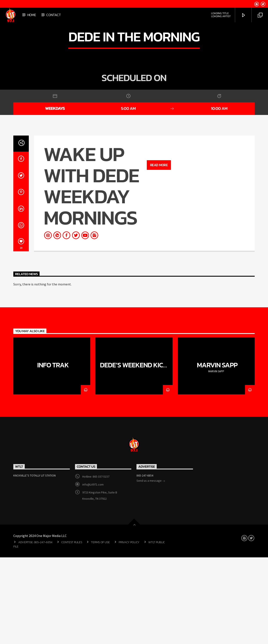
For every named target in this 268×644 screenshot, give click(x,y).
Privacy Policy (129, 629)
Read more (159, 252)
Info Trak (53, 452)
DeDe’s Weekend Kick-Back (135, 455)
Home (32, 15)
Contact (53, 15)
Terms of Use (100, 629)
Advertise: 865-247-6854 (35, 629)
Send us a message (151, 568)
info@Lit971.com (93, 571)
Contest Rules (72, 629)
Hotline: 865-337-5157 (96, 563)
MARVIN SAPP (217, 452)
